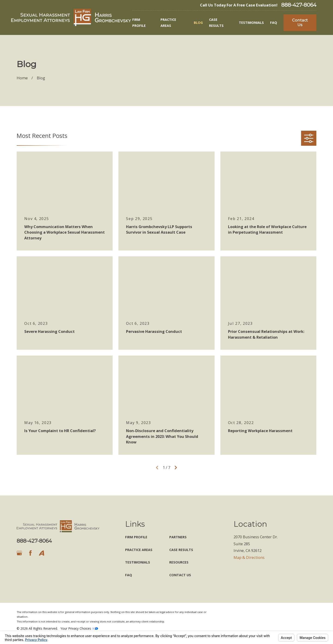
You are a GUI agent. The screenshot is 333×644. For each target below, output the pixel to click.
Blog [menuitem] (198, 23)
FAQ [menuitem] (274, 23)
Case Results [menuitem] (216, 23)
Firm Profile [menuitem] (139, 23)
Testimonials (138, 562)
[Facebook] (30, 553)
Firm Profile (136, 537)
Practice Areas (139, 550)
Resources (179, 562)
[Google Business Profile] (19, 553)
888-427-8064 (299, 5)
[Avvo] (42, 553)
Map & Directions (249, 557)
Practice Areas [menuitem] (168, 23)
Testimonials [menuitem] (251, 23)
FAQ (129, 575)
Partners (178, 537)
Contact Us (300, 22)
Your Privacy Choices (79, 628)
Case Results (181, 550)
